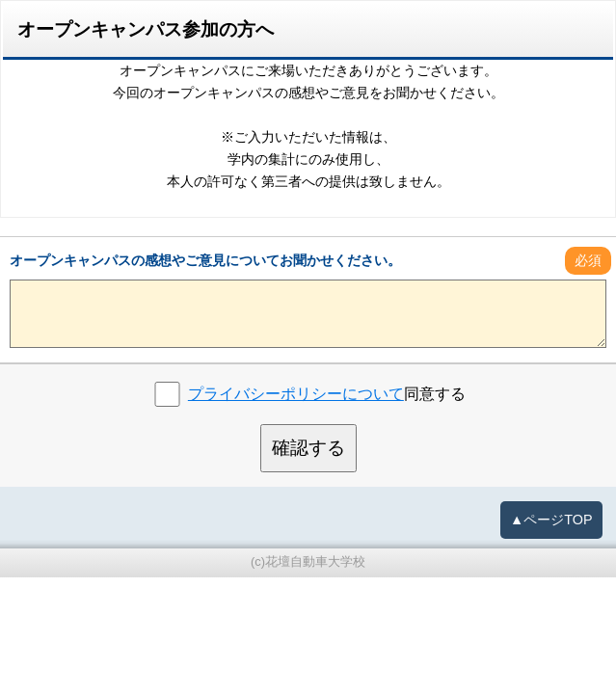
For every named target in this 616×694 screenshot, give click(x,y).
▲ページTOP (551, 520)
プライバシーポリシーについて (296, 394)
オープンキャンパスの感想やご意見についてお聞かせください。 (205, 260)
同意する (327, 394)
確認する (308, 448)
